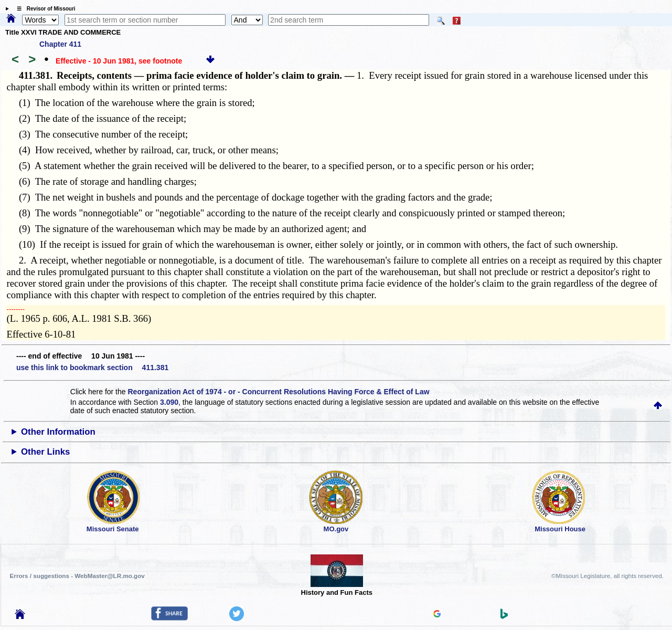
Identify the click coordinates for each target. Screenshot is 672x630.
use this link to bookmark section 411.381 (92, 367)
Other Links (45, 452)
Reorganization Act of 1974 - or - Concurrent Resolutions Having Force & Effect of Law (278, 392)
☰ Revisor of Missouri (44, 9)
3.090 (169, 402)
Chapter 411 (60, 44)
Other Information (58, 432)
